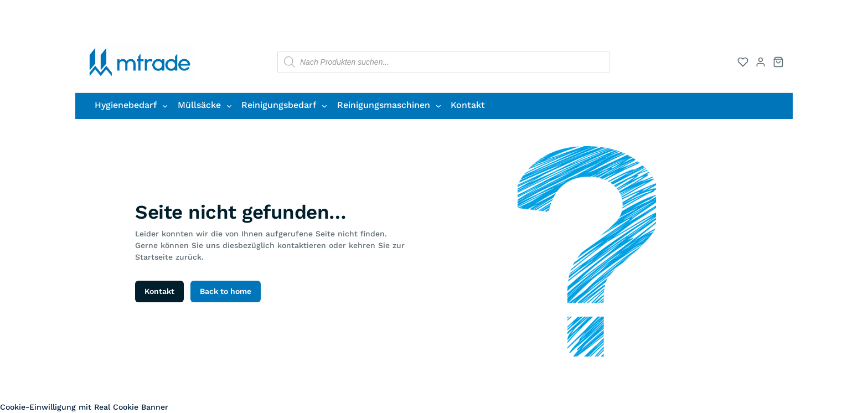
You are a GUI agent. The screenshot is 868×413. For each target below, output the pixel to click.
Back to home (226, 291)
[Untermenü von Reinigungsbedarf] (324, 106)
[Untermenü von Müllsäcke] (229, 106)
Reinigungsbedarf (279, 105)
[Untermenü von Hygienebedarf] (165, 106)
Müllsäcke (199, 105)
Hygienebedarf (126, 105)
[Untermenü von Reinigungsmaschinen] (438, 106)
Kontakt (159, 291)
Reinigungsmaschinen (384, 105)
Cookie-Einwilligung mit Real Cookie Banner (84, 407)
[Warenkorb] (778, 62)
